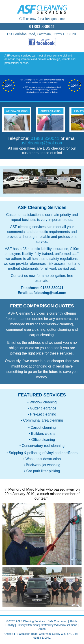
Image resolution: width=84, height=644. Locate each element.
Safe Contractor (57, 621)
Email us (14, 343)
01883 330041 (52, 288)
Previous (5, 84)
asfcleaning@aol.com (42, 143)
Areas (42, 629)
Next (79, 84)
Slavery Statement (28, 625)
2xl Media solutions (66, 625)
